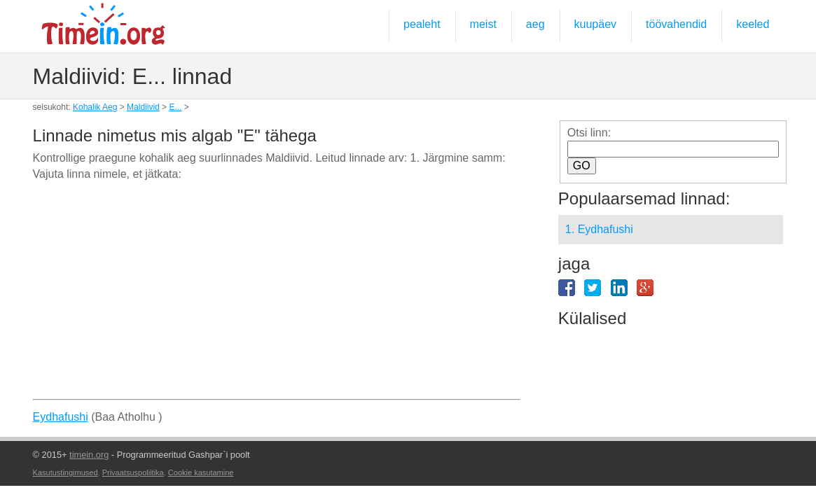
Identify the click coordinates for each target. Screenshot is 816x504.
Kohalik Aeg (95, 107)
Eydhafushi (61, 417)
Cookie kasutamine (201, 472)
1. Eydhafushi (599, 229)
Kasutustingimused (65, 472)
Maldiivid (143, 107)
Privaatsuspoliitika (133, 472)
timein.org (89, 455)
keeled (753, 24)
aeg (535, 24)
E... (175, 107)
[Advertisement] (277, 295)
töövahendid (676, 24)
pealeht (422, 24)
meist (483, 24)
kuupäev (596, 24)
